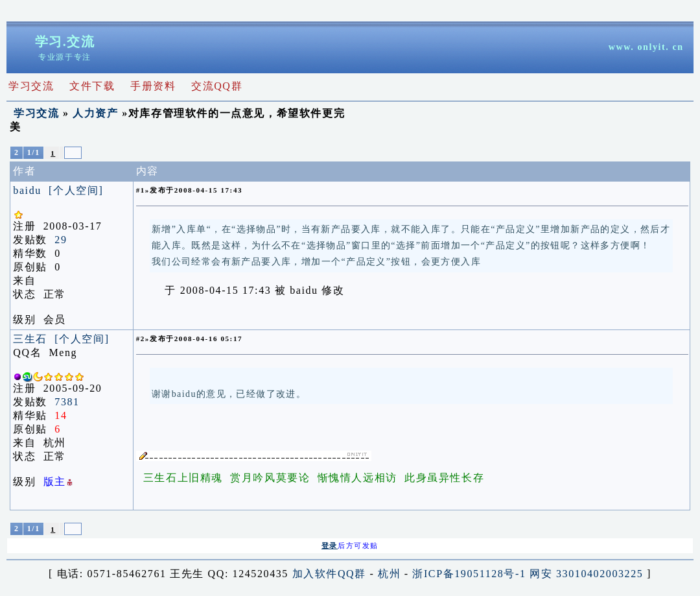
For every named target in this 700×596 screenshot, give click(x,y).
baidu (27, 190)
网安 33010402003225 (586, 575)
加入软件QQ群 (329, 575)
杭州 (389, 575)
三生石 (30, 339)
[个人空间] (76, 190)
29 (61, 240)
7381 (67, 402)
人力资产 (95, 113)
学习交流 (36, 113)
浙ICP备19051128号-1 (469, 575)
